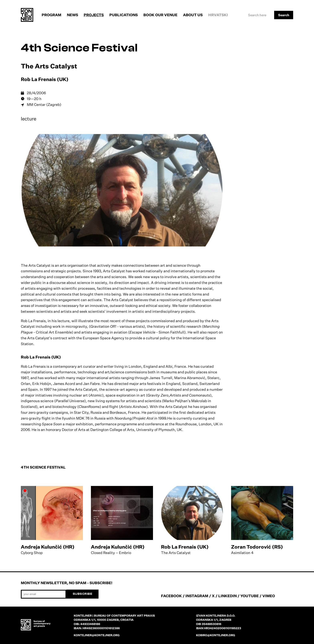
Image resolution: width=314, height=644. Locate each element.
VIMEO (269, 596)
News (72, 15)
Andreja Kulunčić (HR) (48, 547)
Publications (124, 15)
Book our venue (160, 15)
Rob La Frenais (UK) (185, 547)
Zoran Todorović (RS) (257, 547)
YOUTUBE (250, 596)
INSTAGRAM (197, 596)
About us (193, 15)
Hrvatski (218, 15)
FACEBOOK (171, 596)
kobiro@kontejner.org (216, 635)
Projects (94, 15)
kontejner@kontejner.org (97, 635)
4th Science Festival (79, 48)
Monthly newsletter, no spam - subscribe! (67, 583)
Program (51, 15)
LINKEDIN (227, 596)
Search (284, 15)
